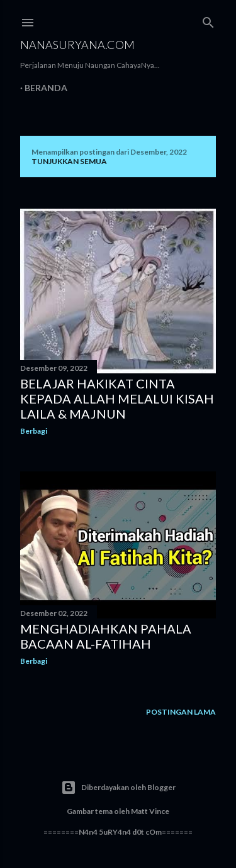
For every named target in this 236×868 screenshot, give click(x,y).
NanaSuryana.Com (77, 45)
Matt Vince (150, 811)
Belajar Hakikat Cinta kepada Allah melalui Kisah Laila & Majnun (117, 398)
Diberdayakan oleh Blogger (118, 788)
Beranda (46, 88)
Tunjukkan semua (69, 161)
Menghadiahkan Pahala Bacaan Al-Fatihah (106, 636)
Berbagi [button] (34, 431)
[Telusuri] (208, 20)
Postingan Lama (181, 712)
